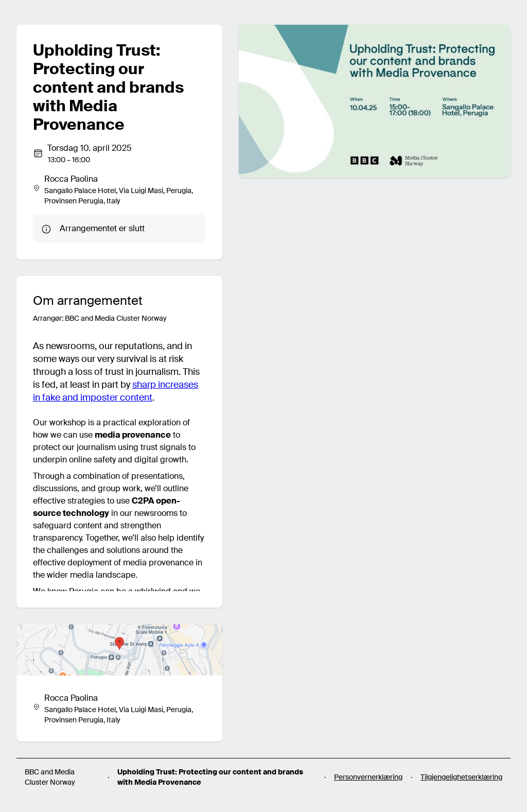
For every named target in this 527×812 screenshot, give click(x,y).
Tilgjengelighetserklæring (461, 777)
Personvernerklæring (368, 777)
